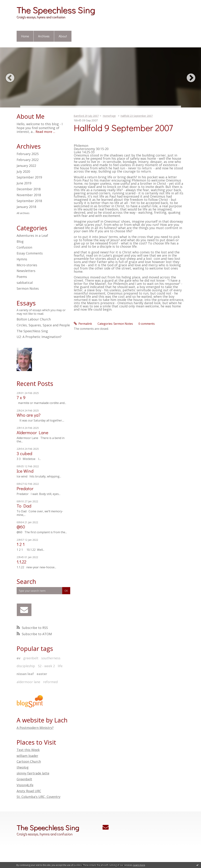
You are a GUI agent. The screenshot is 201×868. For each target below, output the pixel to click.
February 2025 (28, 154)
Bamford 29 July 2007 (86, 116)
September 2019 (29, 177)
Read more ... (45, 132)
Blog (20, 241)
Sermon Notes (28, 288)
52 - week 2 (46, 666)
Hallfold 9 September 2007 (123, 128)
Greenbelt (24, 779)
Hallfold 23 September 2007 (137, 116)
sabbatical (25, 283)
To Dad (24, 506)
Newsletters (26, 271)
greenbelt (31, 658)
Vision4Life (25, 785)
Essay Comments (30, 253)
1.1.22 (21, 562)
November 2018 (29, 195)
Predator (25, 488)
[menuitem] (25, 36)
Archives (44, 36)
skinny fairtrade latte (33, 773)
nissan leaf (25, 674)
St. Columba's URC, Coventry (39, 797)
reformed (50, 682)
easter (42, 674)
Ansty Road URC (29, 791)
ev (18, 658)
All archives (23, 213)
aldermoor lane (28, 682)
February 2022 (28, 160)
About (63, 36)
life (60, 666)
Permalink (83, 324)
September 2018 (29, 201)
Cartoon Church (29, 761)
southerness (51, 658)
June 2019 (24, 183)
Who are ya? (29, 415)
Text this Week (28, 750)
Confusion (24, 247)
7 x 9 (21, 397)
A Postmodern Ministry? (35, 728)
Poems (22, 277)
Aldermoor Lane (32, 432)
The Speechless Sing (56, 10)
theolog (23, 767)
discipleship (26, 666)
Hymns (22, 259)
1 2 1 (21, 544)
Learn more (139, 865)
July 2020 (23, 172)
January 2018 (26, 207)
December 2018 (29, 189)
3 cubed (24, 453)
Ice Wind (25, 471)
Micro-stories (27, 265)
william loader (27, 756)
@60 (21, 527)
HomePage (109, 116)
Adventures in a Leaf (32, 236)
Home (25, 36)
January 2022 (26, 166)
